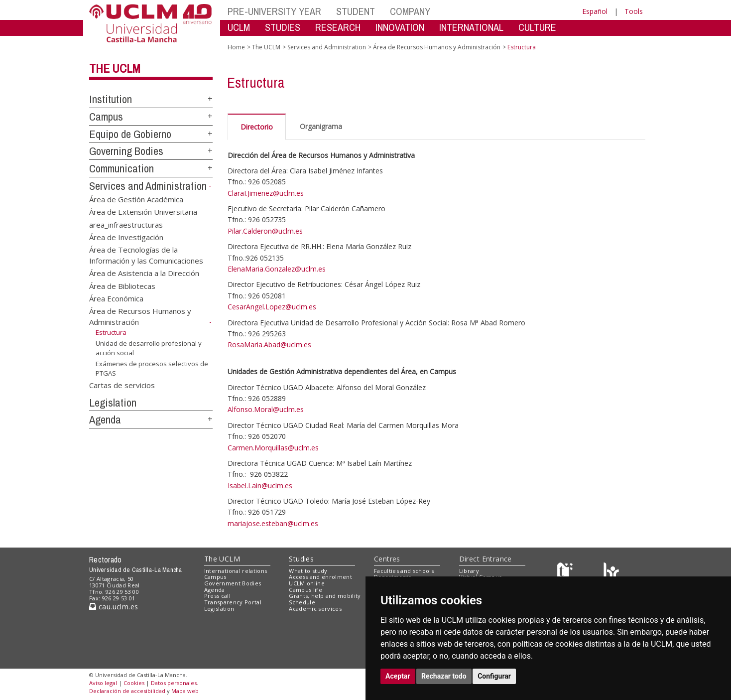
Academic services (315, 609)
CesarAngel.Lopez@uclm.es (272, 307)
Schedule (302, 602)
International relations (236, 571)
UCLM (239, 27)
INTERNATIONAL (471, 27)
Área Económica (116, 298)
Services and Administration (148, 186)
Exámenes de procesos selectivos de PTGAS (152, 368)
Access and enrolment (320, 577)
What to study (308, 571)
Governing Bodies (126, 151)
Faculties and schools (404, 571)
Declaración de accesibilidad (127, 691)
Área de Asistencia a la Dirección (144, 273)
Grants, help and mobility (325, 596)
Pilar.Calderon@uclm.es (265, 231)
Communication (122, 168)
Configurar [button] (494, 676)
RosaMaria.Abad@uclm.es (269, 345)
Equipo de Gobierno (130, 134)
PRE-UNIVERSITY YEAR (274, 11)
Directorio (257, 127)
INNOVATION (400, 27)
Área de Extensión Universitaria (143, 212)
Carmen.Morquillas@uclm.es (273, 448)
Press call (217, 596)
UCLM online (307, 583)
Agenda (105, 420)
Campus (106, 117)
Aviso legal (103, 683)
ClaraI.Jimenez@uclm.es (266, 193)
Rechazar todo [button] (444, 676)
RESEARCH (338, 27)
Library (469, 571)
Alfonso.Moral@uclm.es (266, 409)
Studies (301, 559)
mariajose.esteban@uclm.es (273, 523)
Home (236, 47)
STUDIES (283, 27)
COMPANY (410, 11)
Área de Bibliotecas (122, 285)
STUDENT (356, 11)
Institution (111, 99)
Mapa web (185, 691)
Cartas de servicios (122, 385)
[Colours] (611, 573)
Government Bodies (233, 583)
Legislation (113, 403)
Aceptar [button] (398, 676)
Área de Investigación (126, 237)
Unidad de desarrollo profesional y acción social (149, 348)
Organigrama (321, 126)
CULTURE (537, 27)
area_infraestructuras (126, 224)
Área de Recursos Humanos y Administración (437, 47)
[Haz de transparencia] (566, 573)
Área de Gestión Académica (136, 199)
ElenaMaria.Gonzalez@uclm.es (277, 269)
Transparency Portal (233, 602)
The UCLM (115, 68)
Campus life (305, 590)
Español (595, 11)
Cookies (134, 683)
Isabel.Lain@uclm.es (260, 486)
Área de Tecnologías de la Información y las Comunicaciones (146, 255)
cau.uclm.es (114, 607)
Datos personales (174, 683)
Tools (634, 11)
